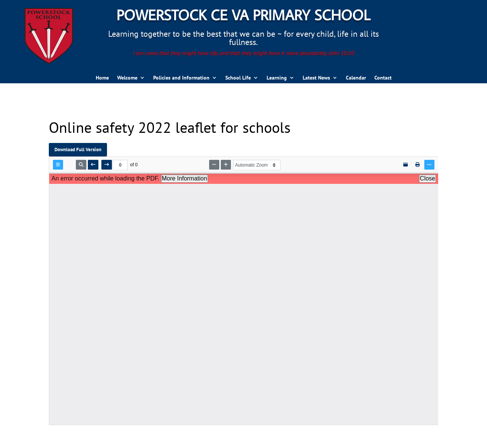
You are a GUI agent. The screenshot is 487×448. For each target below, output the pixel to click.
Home (102, 78)
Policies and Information (181, 78)
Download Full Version (78, 149)
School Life (238, 78)
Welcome (127, 78)
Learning (277, 78)
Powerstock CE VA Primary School (243, 15)
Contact (383, 78)
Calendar (356, 78)
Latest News (316, 78)
